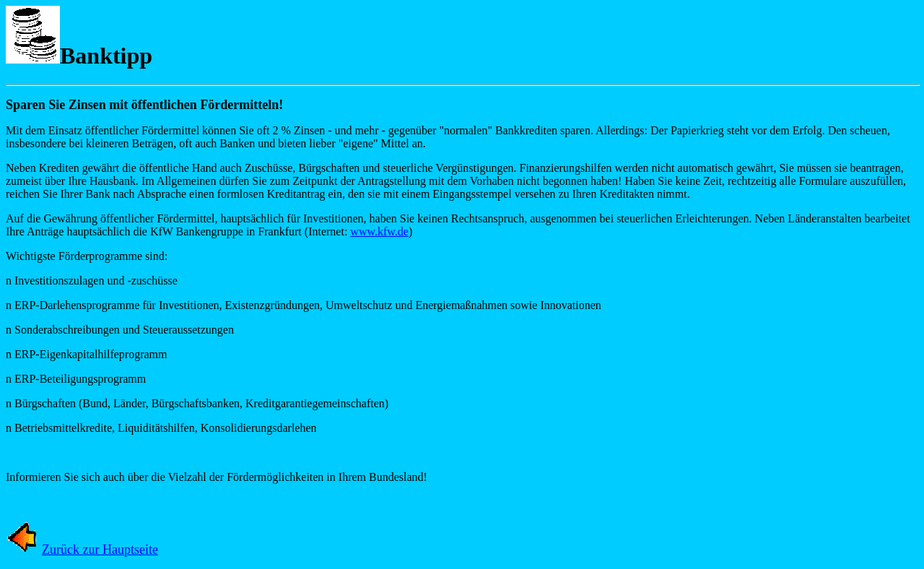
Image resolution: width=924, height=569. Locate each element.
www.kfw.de (379, 231)
